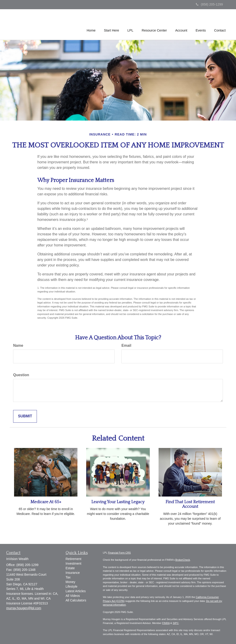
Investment (74, 563)
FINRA (166, 623)
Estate (70, 568)
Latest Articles (76, 591)
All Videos (73, 596)
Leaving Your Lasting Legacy (118, 502)
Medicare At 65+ (46, 502)
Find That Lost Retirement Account (190, 504)
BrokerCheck (183, 560)
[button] (112, 24)
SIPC (176, 623)
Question (21, 375)
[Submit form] (25, 416)
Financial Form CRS (119, 553)
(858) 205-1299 (209, 4)
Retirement (74, 559)
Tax (68, 577)
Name (18, 345)
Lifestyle (72, 586)
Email (126, 345)
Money (71, 582)
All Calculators (76, 600)
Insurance (73, 573)
